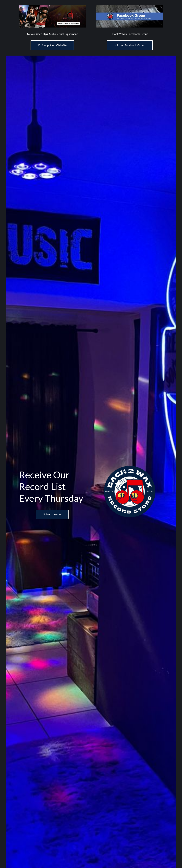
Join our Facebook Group (130, 45)
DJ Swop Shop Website (52, 45)
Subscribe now (52, 514)
